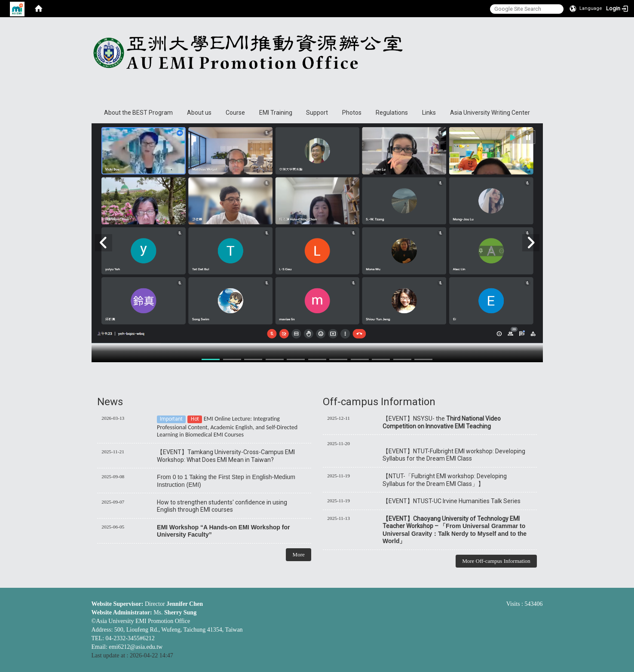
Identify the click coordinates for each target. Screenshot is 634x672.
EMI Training (276, 113)
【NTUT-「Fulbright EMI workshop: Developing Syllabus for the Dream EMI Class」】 (445, 480)
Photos (352, 113)
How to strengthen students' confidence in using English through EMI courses (222, 506)
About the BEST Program (138, 113)
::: (539, 25)
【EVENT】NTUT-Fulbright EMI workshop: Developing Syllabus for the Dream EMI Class (454, 455)
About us (199, 113)
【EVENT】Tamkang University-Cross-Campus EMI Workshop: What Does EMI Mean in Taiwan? (226, 456)
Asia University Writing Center (490, 113)
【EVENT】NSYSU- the (442, 422)
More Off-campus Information (496, 561)
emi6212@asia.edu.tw (136, 647)
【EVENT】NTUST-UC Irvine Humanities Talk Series (452, 501)
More (299, 554)
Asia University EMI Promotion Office (313, 58)
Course (235, 113)
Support (317, 113)
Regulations (392, 113)
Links (429, 113)
